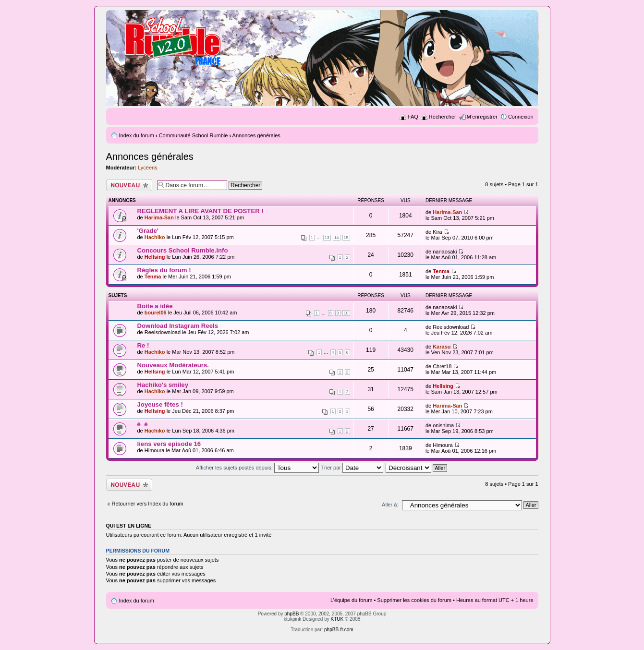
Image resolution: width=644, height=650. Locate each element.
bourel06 (156, 313)
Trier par (352, 468)
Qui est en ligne (129, 526)
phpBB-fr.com (339, 630)
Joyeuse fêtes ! (160, 404)
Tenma (153, 277)
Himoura (155, 450)
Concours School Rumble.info (183, 250)
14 (337, 238)
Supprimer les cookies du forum (414, 600)
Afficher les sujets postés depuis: (257, 468)
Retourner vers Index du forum (148, 504)
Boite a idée (155, 306)
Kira (437, 232)
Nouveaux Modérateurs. (173, 365)
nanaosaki (445, 252)
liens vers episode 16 (169, 444)
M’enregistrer (482, 117)
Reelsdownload (163, 332)
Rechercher (443, 117)
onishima (443, 425)
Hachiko (155, 237)
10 (346, 313)
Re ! (143, 345)
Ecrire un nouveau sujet (129, 185)
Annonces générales (256, 135)
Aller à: (390, 505)
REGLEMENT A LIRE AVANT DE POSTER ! (200, 211)
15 (346, 238)
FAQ (413, 117)
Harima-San (159, 217)
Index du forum (137, 135)
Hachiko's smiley (163, 385)
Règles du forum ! (164, 270)
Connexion (521, 117)
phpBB (292, 614)
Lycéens (148, 168)
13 (327, 238)
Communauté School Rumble (194, 135)
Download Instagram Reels (178, 326)
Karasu (442, 347)
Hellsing (155, 257)
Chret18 (442, 366)
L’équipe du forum (351, 600)
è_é (143, 424)
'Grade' (148, 231)
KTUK (337, 619)
